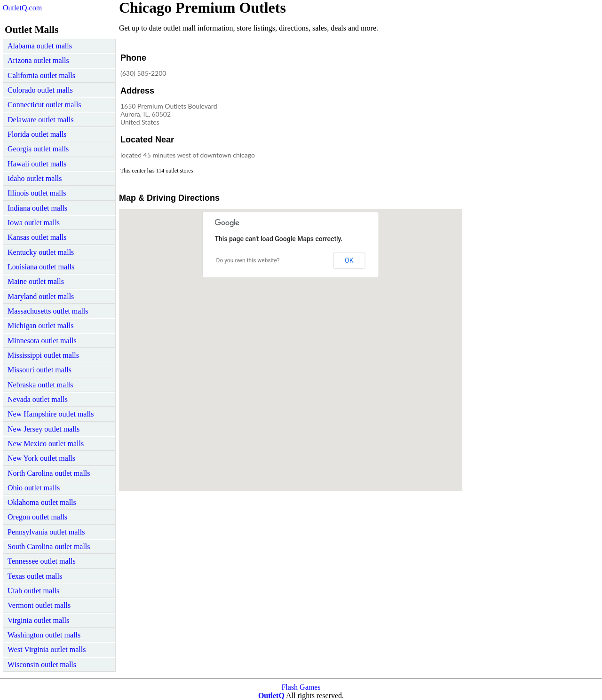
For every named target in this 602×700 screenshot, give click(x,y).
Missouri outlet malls (40, 370)
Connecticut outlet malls (44, 105)
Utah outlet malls (33, 591)
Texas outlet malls (35, 576)
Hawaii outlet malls (37, 164)
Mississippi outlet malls (43, 355)
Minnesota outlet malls (42, 341)
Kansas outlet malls (37, 237)
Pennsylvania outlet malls (46, 532)
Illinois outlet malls (37, 193)
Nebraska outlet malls (40, 385)
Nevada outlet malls (38, 399)
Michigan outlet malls (40, 326)
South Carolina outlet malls (49, 547)
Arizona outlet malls (38, 60)
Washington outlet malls (44, 635)
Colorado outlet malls (40, 90)
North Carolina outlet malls (49, 473)
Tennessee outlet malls (42, 561)
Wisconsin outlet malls (42, 665)
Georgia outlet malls (38, 149)
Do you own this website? (248, 260)
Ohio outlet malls (34, 488)
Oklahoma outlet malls (42, 502)
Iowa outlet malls (34, 223)
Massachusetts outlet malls (48, 311)
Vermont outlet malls (39, 605)
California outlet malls (41, 75)
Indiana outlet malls (37, 208)
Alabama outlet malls (40, 46)
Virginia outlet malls (38, 620)
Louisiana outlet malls (41, 267)
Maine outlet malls (36, 281)
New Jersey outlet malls (44, 429)
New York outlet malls (41, 458)
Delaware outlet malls (40, 120)
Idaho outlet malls (35, 178)
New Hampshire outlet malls (51, 414)
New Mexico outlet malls (46, 444)
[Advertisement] (384, 110)
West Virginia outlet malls (47, 649)
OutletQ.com (22, 8)
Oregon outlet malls (37, 517)
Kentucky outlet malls (41, 252)
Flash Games (301, 687)
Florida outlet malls (37, 134)
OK (349, 260)
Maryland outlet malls (41, 296)
